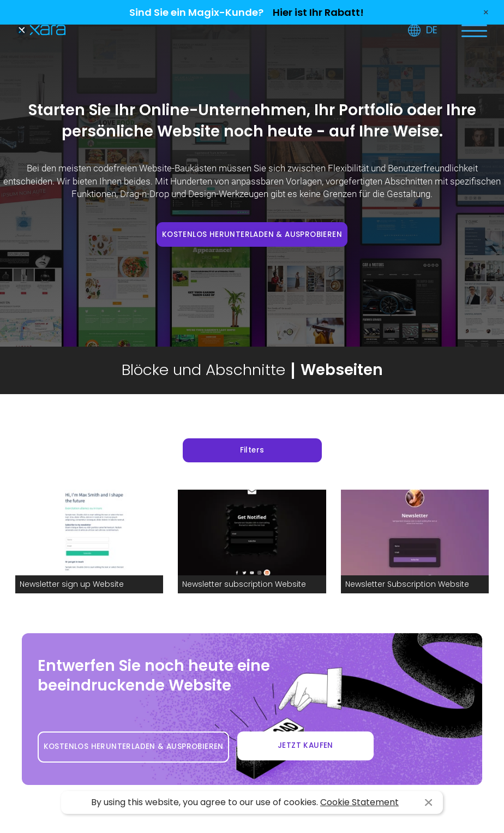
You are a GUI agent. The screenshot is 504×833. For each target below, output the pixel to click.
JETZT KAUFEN (305, 745)
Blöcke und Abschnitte (203, 370)
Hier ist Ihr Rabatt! (318, 12)
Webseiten (342, 370)
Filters (252, 450)
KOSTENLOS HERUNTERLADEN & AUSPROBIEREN (252, 234)
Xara (41, 30)
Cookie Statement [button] (359, 802)
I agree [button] (428, 803)
